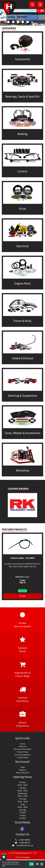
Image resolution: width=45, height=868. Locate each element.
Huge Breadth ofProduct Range (22, 669)
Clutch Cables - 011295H (22, 558)
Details (22, 596)
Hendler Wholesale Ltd (23, 853)
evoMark (27, 857)
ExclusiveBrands (22, 645)
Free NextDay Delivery (22, 694)
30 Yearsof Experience (22, 719)
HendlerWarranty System (22, 620)
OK (31, 864)
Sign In (22, 582)
